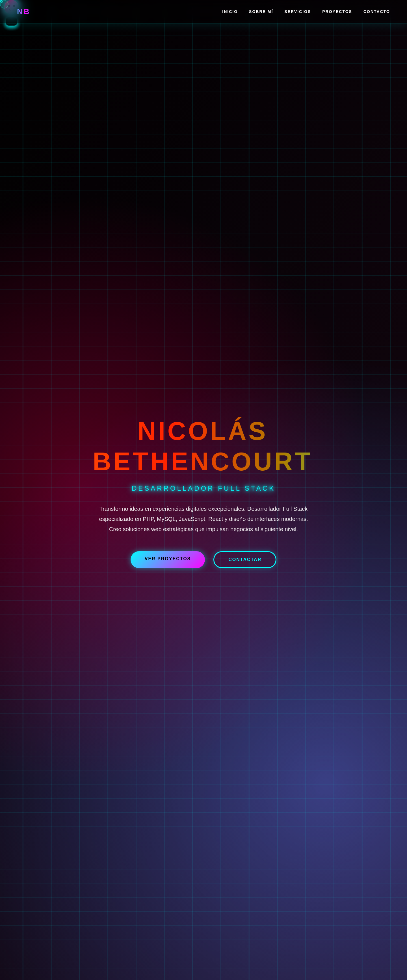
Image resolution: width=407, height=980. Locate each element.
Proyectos (337, 12)
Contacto (377, 12)
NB (23, 11)
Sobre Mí (261, 12)
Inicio (230, 12)
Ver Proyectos (168, 559)
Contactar (245, 560)
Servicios (298, 12)
